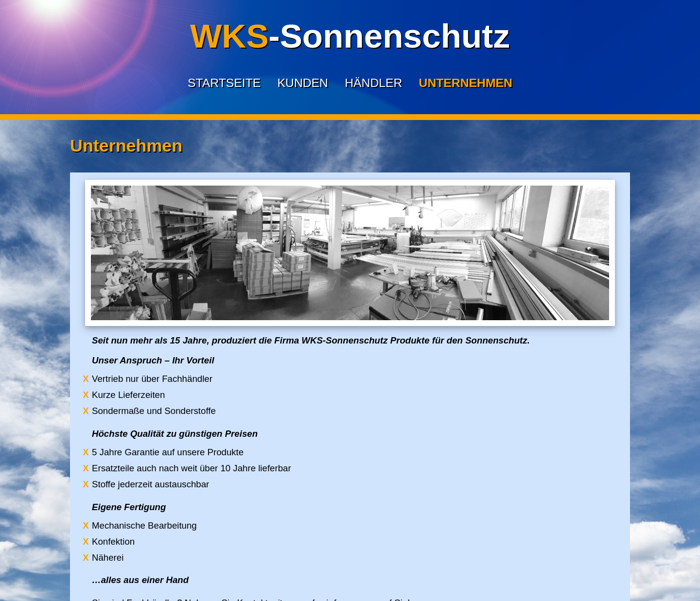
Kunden (303, 83)
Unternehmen (466, 83)
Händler (373, 83)
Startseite (224, 83)
